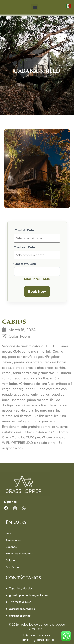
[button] (35, 7)
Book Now (37, 291)
